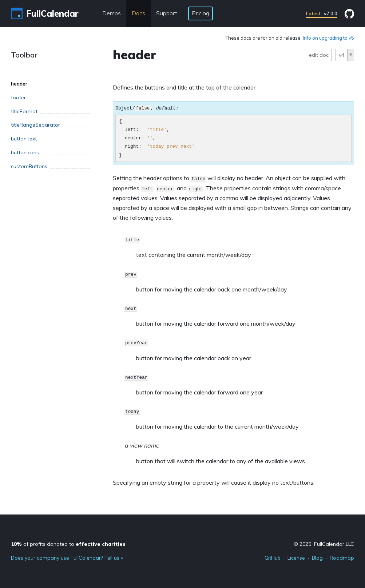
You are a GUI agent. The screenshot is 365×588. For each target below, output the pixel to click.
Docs (138, 13)
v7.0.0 (322, 13)
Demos (112, 13)
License (296, 558)
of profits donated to (68, 544)
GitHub (273, 558)
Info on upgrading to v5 (328, 38)
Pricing (201, 13)
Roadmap (342, 558)
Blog (317, 558)
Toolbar (24, 55)
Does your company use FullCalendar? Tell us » (67, 558)
